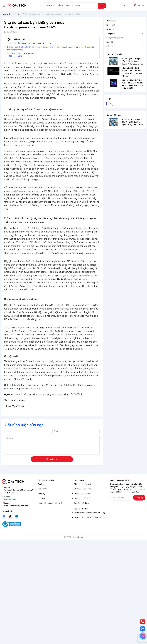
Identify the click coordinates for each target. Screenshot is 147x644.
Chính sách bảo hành (83, 494)
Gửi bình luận (52, 459)
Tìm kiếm (41, 484)
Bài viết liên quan (114, 115)
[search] (102, 6)
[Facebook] (4, 516)
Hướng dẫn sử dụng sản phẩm (51, 503)
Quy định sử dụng (81, 503)
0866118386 (10, 499)
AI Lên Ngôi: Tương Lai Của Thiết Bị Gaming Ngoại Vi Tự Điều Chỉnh (132, 61)
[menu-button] (4, 6)
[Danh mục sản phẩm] (54, 6)
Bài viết (110, 42)
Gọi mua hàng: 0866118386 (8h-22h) (89, 513)
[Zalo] (17, 516)
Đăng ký (41, 494)
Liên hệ (110, 46)
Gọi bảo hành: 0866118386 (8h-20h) (89, 517)
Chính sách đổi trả (82, 498)
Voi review (19, 400)
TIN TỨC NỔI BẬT (114, 54)
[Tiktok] (10, 516)
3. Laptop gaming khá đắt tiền (22, 53)
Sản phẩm (111, 34)
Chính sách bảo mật (83, 484)
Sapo (81, 537)
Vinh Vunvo (18, 406)
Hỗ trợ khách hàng (46, 480)
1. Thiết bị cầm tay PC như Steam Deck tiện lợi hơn (30, 43)
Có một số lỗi (17, 56)
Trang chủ (111, 25)
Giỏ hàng (42, 498)
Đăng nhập (42, 489)
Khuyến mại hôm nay (115, 38)
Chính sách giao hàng (83, 489)
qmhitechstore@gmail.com (16, 506)
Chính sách (79, 480)
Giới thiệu (110, 29)
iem (110, 104)
